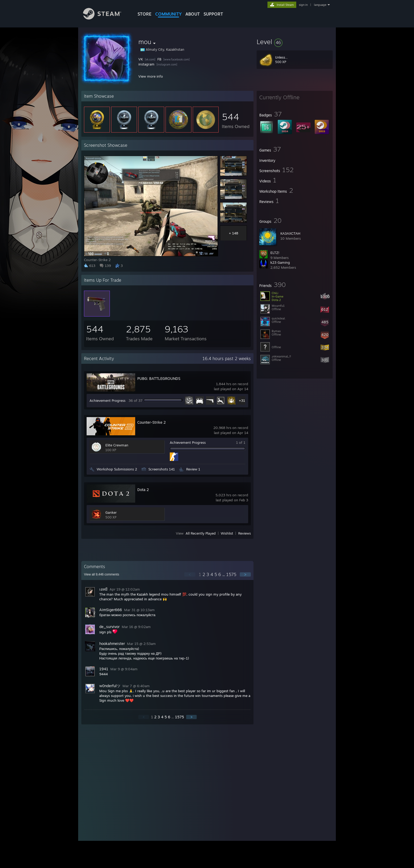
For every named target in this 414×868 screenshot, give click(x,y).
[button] (295, 42)
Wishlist (227, 533)
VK (141, 59)
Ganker (111, 512)
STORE (145, 14)
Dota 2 (143, 490)
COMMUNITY (168, 14)
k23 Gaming (280, 262)
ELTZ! (275, 253)
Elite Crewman (117, 445)
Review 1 (193, 469)
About (193, 14)
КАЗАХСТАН (290, 233)
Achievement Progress (107, 400)
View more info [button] (151, 76)
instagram (146, 64)
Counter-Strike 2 (152, 422)
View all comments (102, 574)
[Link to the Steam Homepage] (106, 18)
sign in (303, 5)
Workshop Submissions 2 (117, 469)
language (320, 5)
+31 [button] (242, 400)
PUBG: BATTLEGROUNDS (159, 378)
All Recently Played (201, 533)
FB (159, 59)
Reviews (244, 533)
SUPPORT (213, 14)
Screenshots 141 (162, 469)
